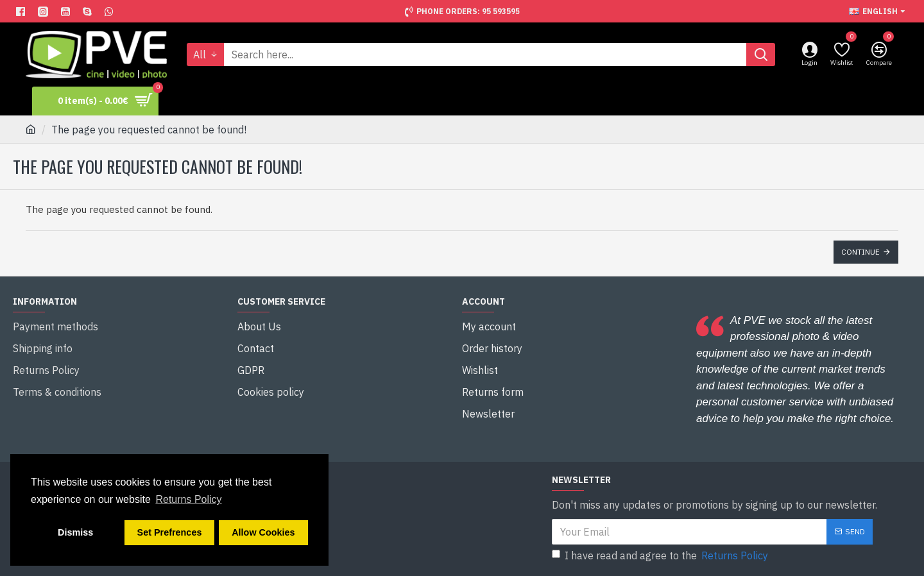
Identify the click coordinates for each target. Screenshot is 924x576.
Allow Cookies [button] (263, 532)
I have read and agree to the (661, 555)
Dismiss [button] (75, 532)
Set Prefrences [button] (170, 532)
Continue (860, 252)
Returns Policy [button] (188, 499)
